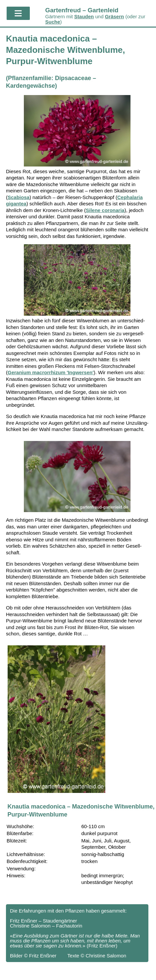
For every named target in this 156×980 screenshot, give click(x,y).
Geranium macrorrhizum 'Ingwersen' (51, 372)
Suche (53, 22)
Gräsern (115, 16)
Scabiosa (19, 197)
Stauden (84, 16)
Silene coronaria (105, 210)
